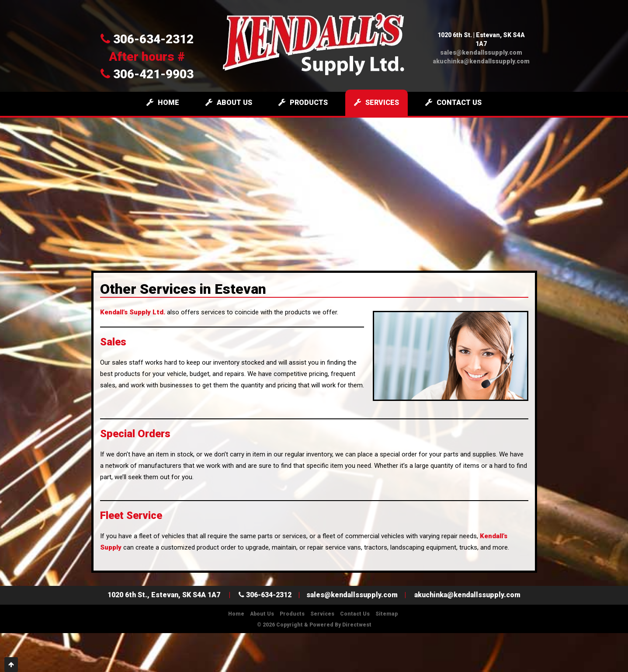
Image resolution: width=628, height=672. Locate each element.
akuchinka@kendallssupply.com (481, 61)
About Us (229, 103)
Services (376, 103)
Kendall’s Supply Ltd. (133, 312)
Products (303, 103)
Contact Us (453, 103)
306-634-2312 (147, 39)
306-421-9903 (147, 74)
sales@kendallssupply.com (481, 52)
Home (163, 103)
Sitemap (387, 614)
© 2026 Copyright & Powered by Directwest (314, 625)
